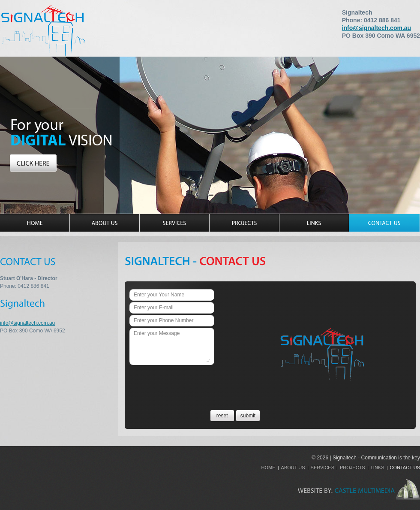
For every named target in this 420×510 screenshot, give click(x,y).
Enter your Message (172, 346)
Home (268, 468)
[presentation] (195, 382)
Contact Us (405, 468)
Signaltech (43, 30)
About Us (293, 468)
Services (322, 468)
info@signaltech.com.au (376, 28)
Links (378, 468)
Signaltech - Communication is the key (376, 458)
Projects (352, 468)
